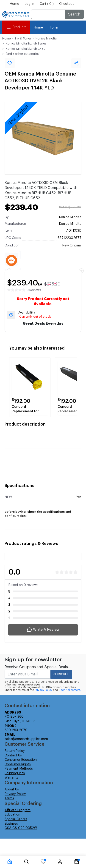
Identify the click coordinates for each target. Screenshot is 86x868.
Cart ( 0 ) (47, 4)
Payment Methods (19, 769)
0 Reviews (34, 290)
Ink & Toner (23, 38)
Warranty (12, 778)
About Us (12, 790)
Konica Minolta (46, 38)
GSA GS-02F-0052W (21, 828)
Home (14, 4)
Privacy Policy (43, 690)
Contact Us (13, 756)
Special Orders (16, 819)
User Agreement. (70, 690)
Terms (9, 798)
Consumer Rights (18, 764)
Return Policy (15, 751)
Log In (29, 4)
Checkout (67, 4)
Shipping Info (15, 773)
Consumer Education (21, 760)
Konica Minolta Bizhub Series (26, 43)
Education (12, 815)
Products (16, 27)
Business (11, 824)
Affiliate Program (18, 810)
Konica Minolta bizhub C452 (26, 49)
